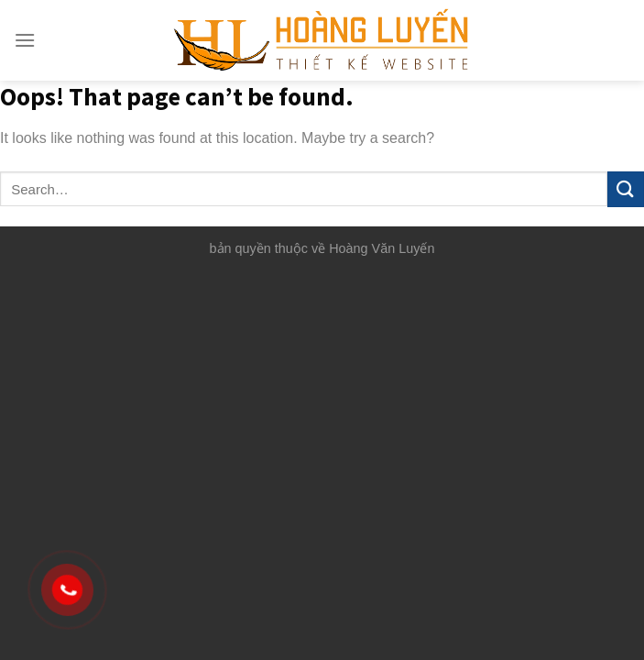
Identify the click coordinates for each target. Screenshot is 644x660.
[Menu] (25, 40)
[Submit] (626, 189)
